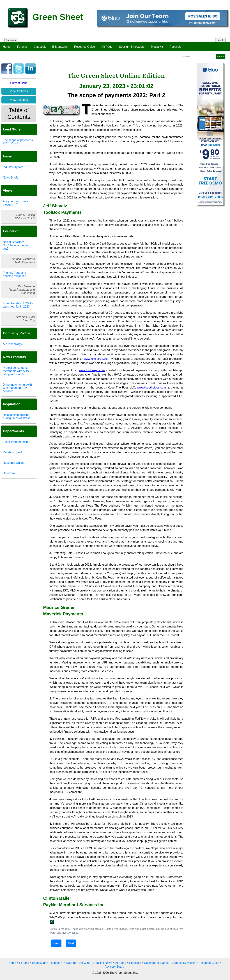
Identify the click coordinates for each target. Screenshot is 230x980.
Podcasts (135, 963)
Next (71, 943)
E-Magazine (60, 47)
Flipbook (55, 963)
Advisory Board (114, 967)
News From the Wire (77, 963)
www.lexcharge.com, (97, 359)
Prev (56, 943)
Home (7, 47)
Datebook (40, 47)
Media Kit (157, 47)
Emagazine (39, 963)
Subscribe (11, 40)
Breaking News (102, 963)
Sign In (220, 40)
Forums (22, 47)
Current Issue (19, 83)
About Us (176, 47)
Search (221, 57)
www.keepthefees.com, (152, 388)
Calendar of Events (156, 963)
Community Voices (184, 963)
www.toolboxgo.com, (92, 370)
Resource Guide (85, 47)
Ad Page (107, 47)
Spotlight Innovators (132, 47)
